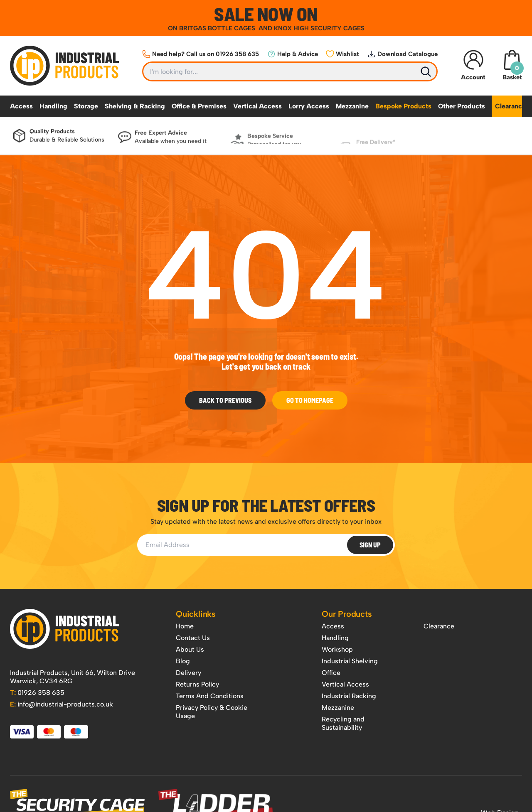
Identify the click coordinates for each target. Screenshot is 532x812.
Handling (53, 106)
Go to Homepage (310, 400)
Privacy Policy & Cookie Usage (212, 712)
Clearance (510, 106)
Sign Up (370, 545)
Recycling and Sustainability (343, 723)
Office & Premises (199, 106)
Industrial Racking (349, 696)
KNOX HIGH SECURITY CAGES (319, 28)
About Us (190, 649)
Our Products (347, 614)
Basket (512, 65)
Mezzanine (352, 106)
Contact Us (193, 638)
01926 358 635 (37, 693)
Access (21, 106)
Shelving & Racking (135, 106)
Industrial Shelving (350, 661)
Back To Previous (225, 400)
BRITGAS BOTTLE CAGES (218, 28)
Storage (86, 106)
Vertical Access (257, 106)
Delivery (188, 673)
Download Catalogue (403, 54)
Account (473, 65)
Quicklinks (196, 614)
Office (331, 673)
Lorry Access (309, 106)
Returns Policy (197, 684)
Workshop (337, 649)
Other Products (462, 106)
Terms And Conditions (210, 696)
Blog (183, 661)
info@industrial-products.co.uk (62, 704)
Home (185, 626)
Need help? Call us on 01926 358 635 (201, 54)
